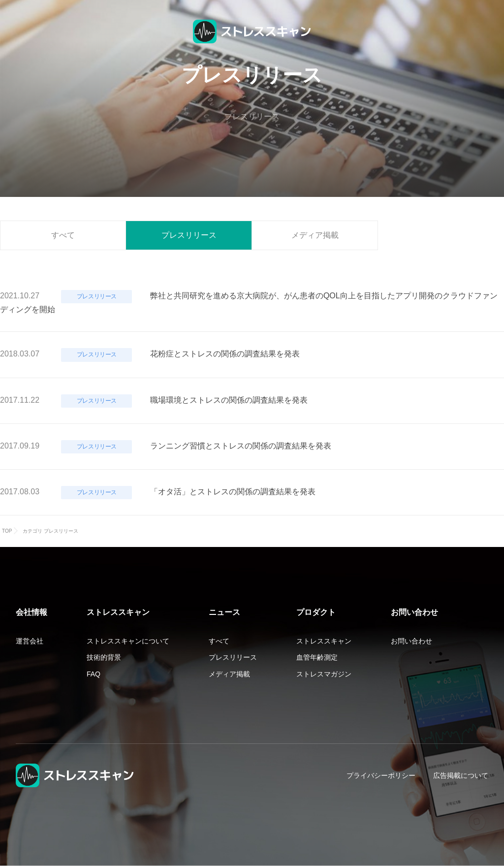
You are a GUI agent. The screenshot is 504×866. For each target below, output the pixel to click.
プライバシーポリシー (381, 775)
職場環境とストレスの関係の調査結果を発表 (229, 400)
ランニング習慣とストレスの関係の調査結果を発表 (241, 446)
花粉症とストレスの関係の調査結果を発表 (225, 354)
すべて (63, 235)
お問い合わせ (411, 641)
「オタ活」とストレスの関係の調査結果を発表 (233, 492)
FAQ (94, 674)
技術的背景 (104, 657)
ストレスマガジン (324, 674)
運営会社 (30, 641)
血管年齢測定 (317, 657)
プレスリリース (189, 235)
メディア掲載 (315, 235)
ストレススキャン (324, 641)
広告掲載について (461, 775)
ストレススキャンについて (128, 641)
